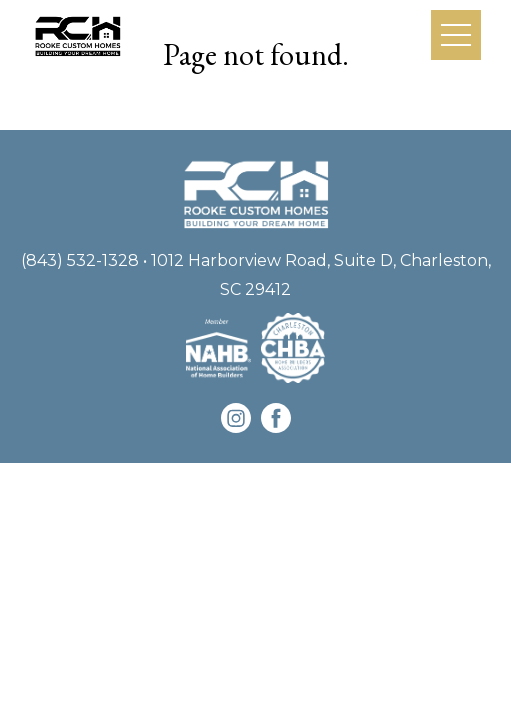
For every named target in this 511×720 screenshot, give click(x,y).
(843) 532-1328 (80, 260)
